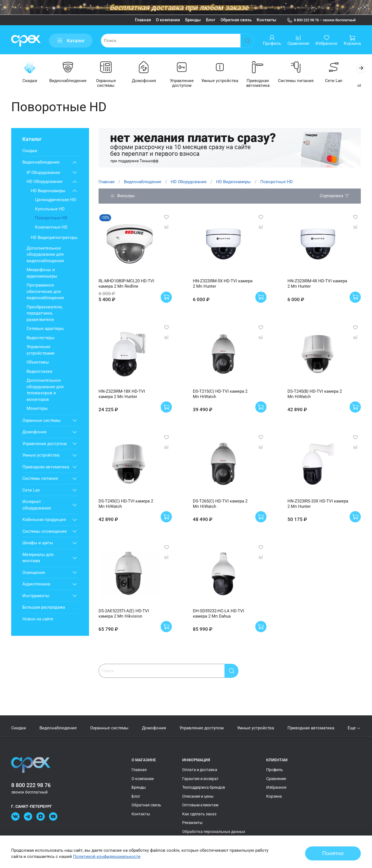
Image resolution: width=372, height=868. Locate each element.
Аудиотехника (36, 585)
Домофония (147, 81)
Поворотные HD (51, 218)
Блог (211, 20)
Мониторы (37, 409)
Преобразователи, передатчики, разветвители (45, 314)
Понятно (333, 853)
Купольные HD (50, 209)
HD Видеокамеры (233, 182)
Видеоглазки (39, 372)
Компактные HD (51, 227)
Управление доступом (186, 84)
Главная (143, 20)
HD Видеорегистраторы (54, 238)
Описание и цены (198, 796)
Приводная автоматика (264, 84)
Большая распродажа (44, 608)
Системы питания (303, 81)
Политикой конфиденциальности (107, 857)
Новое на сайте (38, 619)
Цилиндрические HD (56, 200)
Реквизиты (192, 823)
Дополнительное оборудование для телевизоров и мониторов (45, 390)
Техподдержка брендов (204, 788)
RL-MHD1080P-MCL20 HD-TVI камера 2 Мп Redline (126, 284)
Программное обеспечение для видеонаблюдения (45, 292)
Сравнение (276, 779)
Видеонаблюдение (69, 81)
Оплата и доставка (200, 770)
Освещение (34, 573)
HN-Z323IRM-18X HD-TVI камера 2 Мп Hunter (122, 394)
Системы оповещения (45, 532)
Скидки (30, 81)
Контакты (266, 20)
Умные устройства (225, 81)
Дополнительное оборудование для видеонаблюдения (45, 255)
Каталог (71, 41)
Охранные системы (108, 81)
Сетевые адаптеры (45, 329)
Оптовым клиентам (200, 805)
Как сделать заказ (199, 814)
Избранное (276, 788)
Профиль (275, 770)
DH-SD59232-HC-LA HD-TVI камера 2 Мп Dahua (218, 614)
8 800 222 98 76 (31, 786)
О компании (168, 20)
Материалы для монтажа (38, 558)
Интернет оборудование (37, 505)
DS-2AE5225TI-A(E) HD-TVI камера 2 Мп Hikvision (124, 614)
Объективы (38, 363)
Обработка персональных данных (214, 832)
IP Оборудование (43, 173)
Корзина (274, 796)
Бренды (193, 20)
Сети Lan (342, 81)
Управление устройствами (41, 351)
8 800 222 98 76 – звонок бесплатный (321, 20)
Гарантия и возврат (200, 779)
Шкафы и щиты (38, 543)
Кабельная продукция (44, 520)
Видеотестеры (41, 338)
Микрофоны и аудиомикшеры (42, 274)
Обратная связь (236, 20)
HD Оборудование (189, 182)
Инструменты (36, 596)
